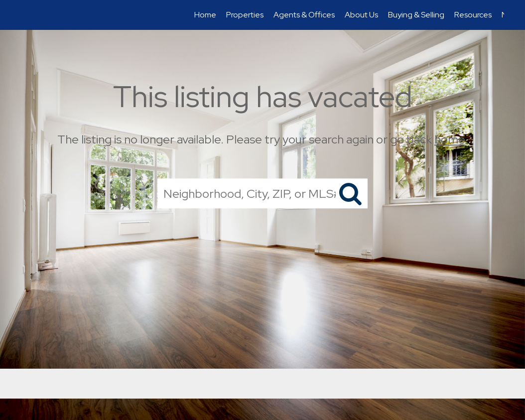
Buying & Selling (416, 15)
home (450, 139)
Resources (473, 15)
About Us (361, 15)
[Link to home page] (26, 15)
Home (205, 15)
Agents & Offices (304, 15)
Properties (245, 15)
